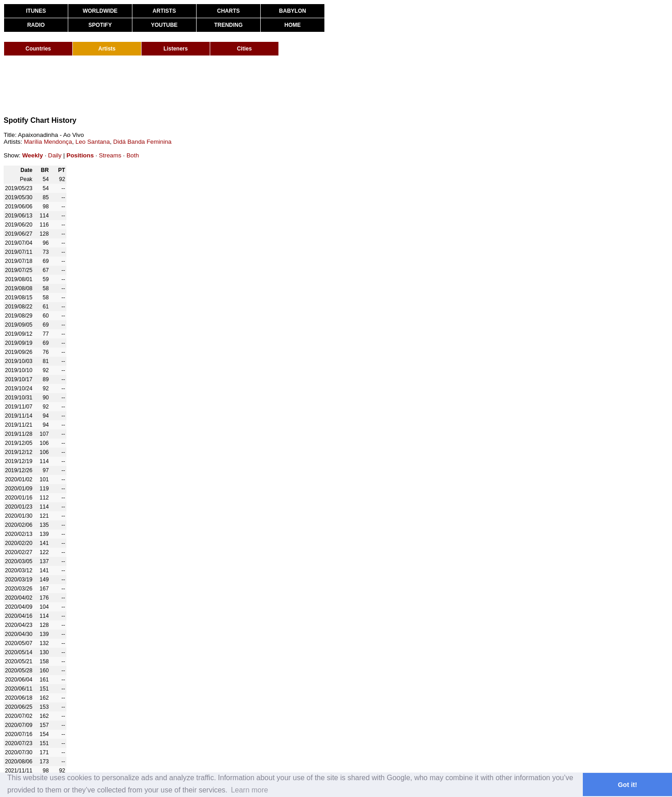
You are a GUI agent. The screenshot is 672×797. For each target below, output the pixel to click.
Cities (245, 49)
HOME (293, 25)
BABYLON (292, 11)
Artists (107, 49)
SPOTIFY (100, 25)
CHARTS (228, 11)
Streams (110, 155)
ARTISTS (164, 11)
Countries (38, 49)
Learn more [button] (249, 790)
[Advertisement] (169, 86)
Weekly (33, 155)
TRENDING (229, 25)
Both (133, 155)
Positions (80, 155)
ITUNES (36, 11)
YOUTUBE (164, 25)
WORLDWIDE (100, 11)
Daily (55, 155)
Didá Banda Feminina (142, 142)
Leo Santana (93, 142)
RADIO (36, 25)
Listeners (175, 49)
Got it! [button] (627, 785)
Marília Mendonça (48, 142)
